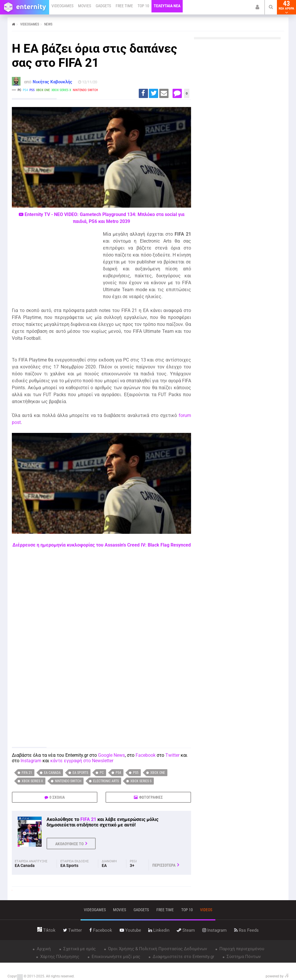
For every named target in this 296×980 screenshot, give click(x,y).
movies (120, 910)
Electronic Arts (106, 781)
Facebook (146, 755)
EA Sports (80, 773)
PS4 (118, 773)
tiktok (46, 930)
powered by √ (277, 976)
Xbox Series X (32, 781)
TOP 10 (143, 6)
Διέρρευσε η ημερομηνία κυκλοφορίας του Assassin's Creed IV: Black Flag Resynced (102, 545)
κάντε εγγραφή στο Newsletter (82, 761)
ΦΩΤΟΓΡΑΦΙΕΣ (151, 797)
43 (286, 7)
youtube (130, 930)
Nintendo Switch (68, 781)
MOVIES (85, 6)
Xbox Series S (141, 781)
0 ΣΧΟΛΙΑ (57, 797)
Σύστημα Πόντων (243, 957)
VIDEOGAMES (62, 6)
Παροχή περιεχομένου (241, 949)
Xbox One (158, 773)
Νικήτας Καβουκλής (52, 82)
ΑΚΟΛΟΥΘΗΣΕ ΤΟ (69, 844)
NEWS (48, 24)
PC (102, 773)
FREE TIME (124, 6)
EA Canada (52, 773)
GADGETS (103, 6)
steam (186, 930)
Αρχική (43, 949)
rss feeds (246, 930)
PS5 (136, 773)
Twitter (172, 755)
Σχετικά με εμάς (79, 949)
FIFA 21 (27, 773)
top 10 (187, 910)
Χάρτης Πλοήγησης (59, 957)
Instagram (31, 761)
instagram (214, 930)
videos (206, 910)
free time (165, 910)
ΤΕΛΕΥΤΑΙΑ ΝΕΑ (167, 6)
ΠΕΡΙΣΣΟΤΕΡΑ (164, 865)
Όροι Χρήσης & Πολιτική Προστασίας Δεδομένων (157, 949)
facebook (101, 930)
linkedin (159, 930)
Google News (111, 755)
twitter (72, 930)
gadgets (141, 910)
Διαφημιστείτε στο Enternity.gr (183, 957)
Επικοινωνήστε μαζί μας (115, 957)
